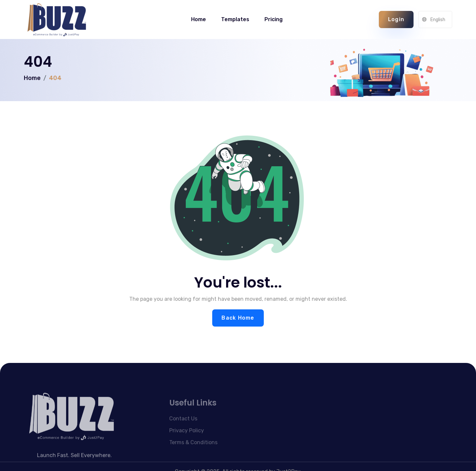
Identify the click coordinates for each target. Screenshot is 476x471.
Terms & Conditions (193, 451)
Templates (235, 19)
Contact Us (183, 428)
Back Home (238, 318)
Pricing (274, 19)
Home (198, 19)
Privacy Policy (187, 439)
